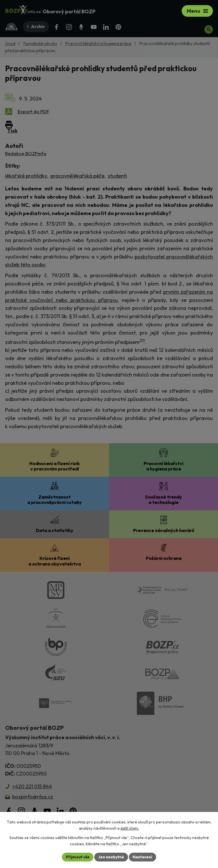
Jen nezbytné (111, 857)
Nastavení (143, 857)
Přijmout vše (77, 857)
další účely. (130, 828)
